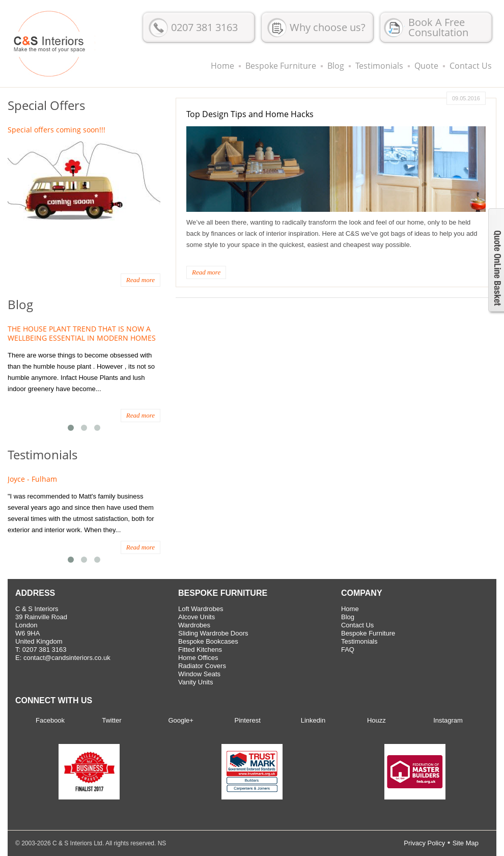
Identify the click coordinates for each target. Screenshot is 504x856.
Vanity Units (195, 682)
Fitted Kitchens (200, 650)
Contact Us (471, 66)
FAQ (348, 650)
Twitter (111, 720)
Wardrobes (194, 625)
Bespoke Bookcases (208, 641)
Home (222, 66)
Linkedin (313, 720)
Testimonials (379, 66)
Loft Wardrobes (201, 609)
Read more (206, 272)
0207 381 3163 (204, 27)
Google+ (181, 720)
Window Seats (199, 674)
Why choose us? (328, 27)
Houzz (376, 720)
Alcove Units (197, 617)
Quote (426, 66)
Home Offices (198, 658)
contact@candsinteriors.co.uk (67, 658)
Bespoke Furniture (281, 66)
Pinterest (248, 720)
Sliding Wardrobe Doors (213, 633)
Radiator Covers (202, 666)
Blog (336, 66)
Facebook (50, 720)
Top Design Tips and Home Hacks (250, 114)
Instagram (448, 720)
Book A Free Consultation (438, 27)
